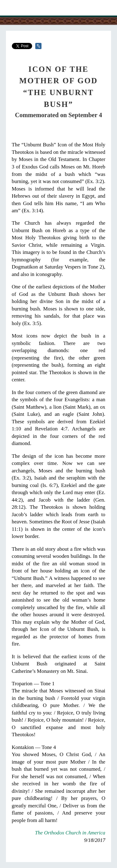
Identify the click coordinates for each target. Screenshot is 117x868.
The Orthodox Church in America (70, 833)
